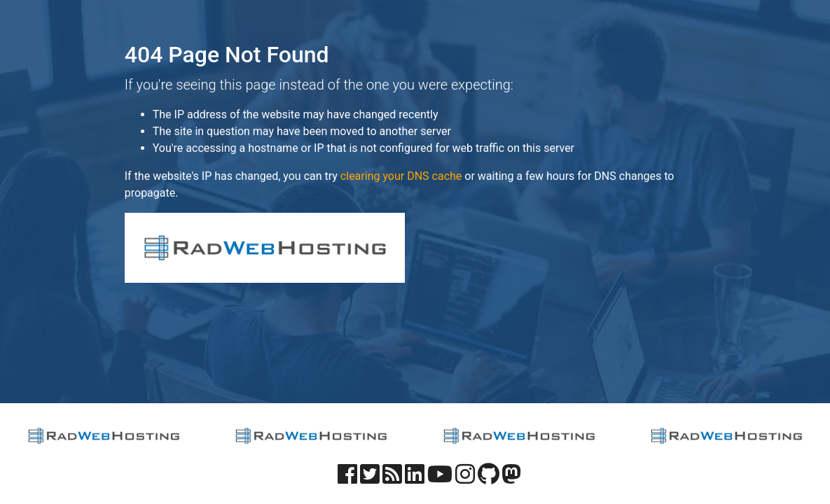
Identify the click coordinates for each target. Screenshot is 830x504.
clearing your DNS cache (401, 176)
